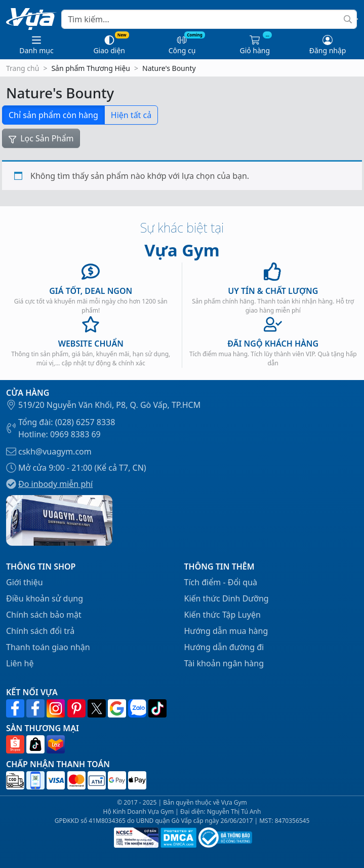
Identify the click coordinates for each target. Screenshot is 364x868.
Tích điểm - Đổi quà (221, 582)
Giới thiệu (25, 582)
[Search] (209, 19)
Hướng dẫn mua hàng (226, 631)
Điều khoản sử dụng (45, 598)
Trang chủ (23, 68)
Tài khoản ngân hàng (224, 663)
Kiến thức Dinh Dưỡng (227, 598)
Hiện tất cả (131, 115)
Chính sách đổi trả (40, 631)
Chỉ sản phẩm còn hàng (53, 115)
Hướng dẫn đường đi (224, 647)
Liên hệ (20, 663)
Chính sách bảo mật (44, 615)
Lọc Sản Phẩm (41, 138)
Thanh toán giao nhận (48, 647)
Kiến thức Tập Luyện (223, 615)
